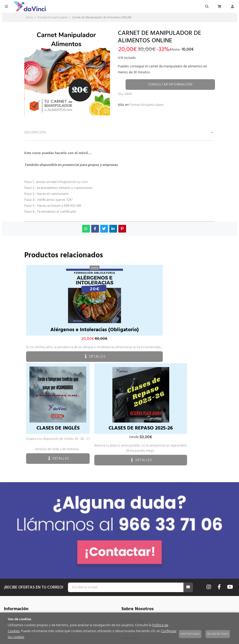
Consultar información (170, 85)
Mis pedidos (13, 596)
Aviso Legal (130, 541)
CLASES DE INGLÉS (58, 428)
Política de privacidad (138, 550)
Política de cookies (136, 558)
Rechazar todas (218, 634)
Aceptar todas (190, 634)
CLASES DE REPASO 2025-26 (141, 428)
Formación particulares (147, 105)
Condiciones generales (21, 533)
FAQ (7, 541)
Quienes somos (133, 524)
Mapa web (12, 550)
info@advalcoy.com (72, 182)
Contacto (11, 524)
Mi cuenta (11, 588)
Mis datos (11, 605)
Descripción (35, 133)
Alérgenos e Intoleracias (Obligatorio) (95, 330)
